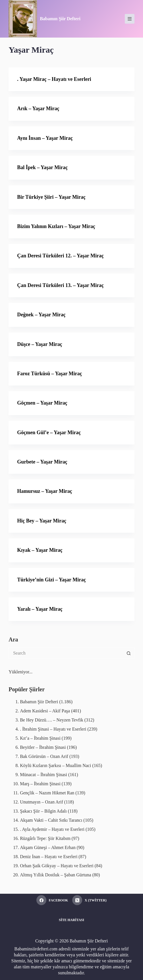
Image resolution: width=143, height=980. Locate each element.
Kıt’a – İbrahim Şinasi (40, 738)
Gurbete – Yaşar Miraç (42, 462)
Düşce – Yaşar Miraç (40, 344)
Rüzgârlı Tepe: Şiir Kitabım (45, 838)
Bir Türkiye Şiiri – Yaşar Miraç (51, 197)
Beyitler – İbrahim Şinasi (43, 747)
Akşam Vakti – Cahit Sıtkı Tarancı (51, 820)
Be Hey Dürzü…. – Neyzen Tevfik (52, 720)
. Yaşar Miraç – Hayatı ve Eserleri (54, 79)
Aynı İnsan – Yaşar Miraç (45, 138)
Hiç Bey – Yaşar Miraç (42, 521)
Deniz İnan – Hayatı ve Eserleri (49, 857)
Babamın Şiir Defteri (60, 19)
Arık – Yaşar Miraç (38, 108)
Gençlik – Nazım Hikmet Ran (47, 793)
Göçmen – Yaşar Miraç (42, 403)
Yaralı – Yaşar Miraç (40, 609)
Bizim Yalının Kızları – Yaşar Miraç (56, 226)
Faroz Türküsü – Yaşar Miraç (49, 374)
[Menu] (130, 19)
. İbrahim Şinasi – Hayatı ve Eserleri (53, 729)
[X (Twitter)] (89, 900)
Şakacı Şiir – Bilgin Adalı (43, 811)
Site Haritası (71, 920)
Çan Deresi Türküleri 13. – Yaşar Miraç (60, 285)
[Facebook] (52, 900)
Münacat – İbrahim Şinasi (43, 775)
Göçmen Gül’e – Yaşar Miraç (49, 432)
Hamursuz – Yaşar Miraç (44, 491)
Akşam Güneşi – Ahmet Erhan (48, 847)
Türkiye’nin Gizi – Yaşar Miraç (51, 580)
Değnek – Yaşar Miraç (41, 315)
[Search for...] (66, 653)
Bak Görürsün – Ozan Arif (44, 756)
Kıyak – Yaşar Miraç (40, 550)
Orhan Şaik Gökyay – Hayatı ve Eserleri (57, 866)
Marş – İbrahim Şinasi (40, 784)
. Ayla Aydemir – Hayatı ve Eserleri (52, 829)
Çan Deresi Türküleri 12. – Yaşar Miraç (60, 256)
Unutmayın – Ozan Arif (42, 802)
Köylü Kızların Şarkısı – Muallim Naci (55, 765)
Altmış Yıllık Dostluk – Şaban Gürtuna (56, 875)
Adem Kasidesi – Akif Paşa (45, 711)
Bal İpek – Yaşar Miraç (42, 167)
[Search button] (129, 653)
